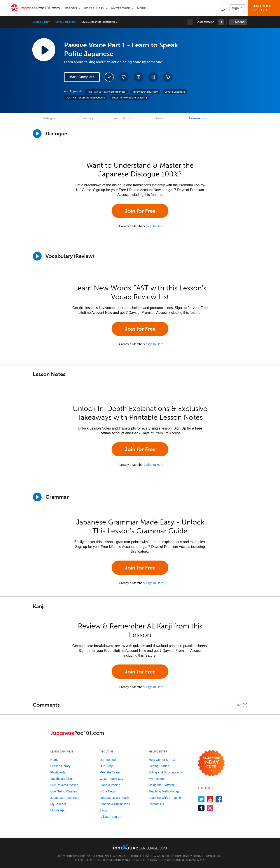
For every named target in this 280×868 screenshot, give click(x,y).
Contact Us (156, 804)
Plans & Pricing (110, 785)
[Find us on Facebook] (219, 799)
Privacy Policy (191, 856)
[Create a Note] (138, 77)
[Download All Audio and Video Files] (168, 77)
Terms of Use (212, 856)
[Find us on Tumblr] (201, 808)
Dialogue (49, 118)
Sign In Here (155, 226)
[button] (222, 8)
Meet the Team (110, 772)
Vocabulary (94, 8)
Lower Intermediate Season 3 (130, 98)
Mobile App (58, 810)
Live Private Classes (64, 785)
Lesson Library (41, 22)
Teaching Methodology (164, 791)
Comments (197, 118)
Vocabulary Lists (61, 779)
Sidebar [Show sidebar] (240, 22)
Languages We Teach (114, 798)
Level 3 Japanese (65, 22)
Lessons (70, 8)
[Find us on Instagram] (210, 808)
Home (54, 760)
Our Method (108, 760)
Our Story (106, 766)
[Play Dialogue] (37, 134)
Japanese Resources (65, 798)
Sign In (237, 8)
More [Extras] (141, 8)
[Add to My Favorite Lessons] (124, 77)
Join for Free (140, 211)
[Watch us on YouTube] (210, 799)
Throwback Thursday (145, 92)
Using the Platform (161, 785)
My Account (157, 779)
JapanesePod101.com (167, 856)
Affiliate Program (111, 817)
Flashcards (58, 772)
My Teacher (121, 8)
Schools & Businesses (115, 804)
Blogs (103, 810)
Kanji (159, 118)
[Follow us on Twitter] (201, 799)
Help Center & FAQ (162, 760)
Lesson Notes (122, 118)
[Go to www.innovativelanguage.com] (140, 847)
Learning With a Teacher (165, 798)
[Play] (37, 256)
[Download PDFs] (153, 77)
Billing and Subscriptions (165, 772)
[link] (221, 22)
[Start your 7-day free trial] (211, 763)
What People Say (111, 779)
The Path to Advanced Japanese (107, 92)
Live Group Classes (64, 791)
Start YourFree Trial (265, 8)
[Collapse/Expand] (140, 705)
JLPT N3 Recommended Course (86, 98)
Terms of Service (185, 860)
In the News (108, 791)
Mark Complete (82, 77)
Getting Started (159, 766)
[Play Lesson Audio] (44, 50)
